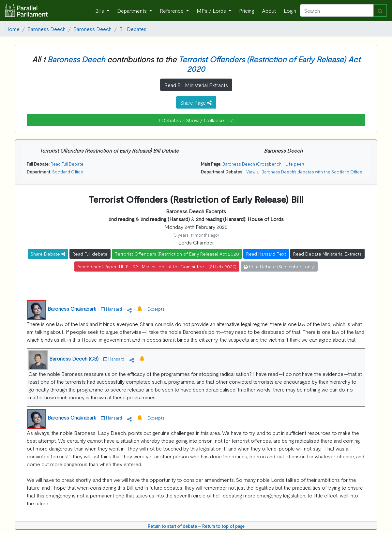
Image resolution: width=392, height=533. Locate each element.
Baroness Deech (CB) (74, 358)
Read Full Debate (67, 164)
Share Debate (48, 254)
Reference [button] (172, 10)
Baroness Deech (46, 29)
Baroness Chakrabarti (72, 308)
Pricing (247, 10)
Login (290, 10)
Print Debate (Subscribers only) (279, 266)
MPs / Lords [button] (212, 10)
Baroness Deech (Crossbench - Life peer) (263, 164)
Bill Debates (133, 29)
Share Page (196, 102)
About (269, 10)
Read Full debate (90, 254)
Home (12, 29)
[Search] (337, 10)
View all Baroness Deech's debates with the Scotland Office (304, 172)
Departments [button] (133, 10)
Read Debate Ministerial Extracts (327, 254)
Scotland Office (68, 172)
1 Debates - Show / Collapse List (196, 120)
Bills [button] (100, 10)
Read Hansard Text (266, 254)
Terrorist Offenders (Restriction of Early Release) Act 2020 (269, 64)
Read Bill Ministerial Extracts (196, 85)
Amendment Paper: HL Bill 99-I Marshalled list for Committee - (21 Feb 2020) (157, 266)
